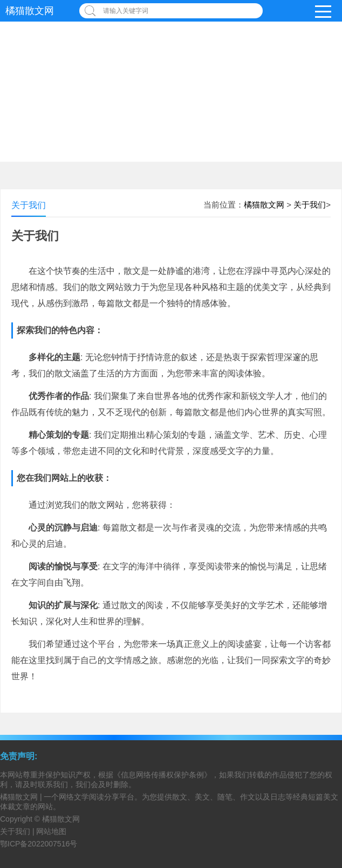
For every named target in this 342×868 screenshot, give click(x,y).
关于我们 (310, 205)
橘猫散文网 (30, 11)
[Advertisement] (171, 81)
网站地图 (51, 831)
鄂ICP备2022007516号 (39, 844)
